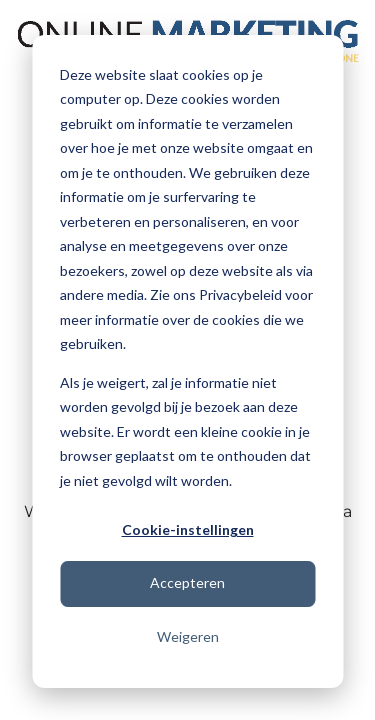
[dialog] (187, 361)
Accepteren (187, 582)
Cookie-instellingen (188, 529)
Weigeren (188, 636)
